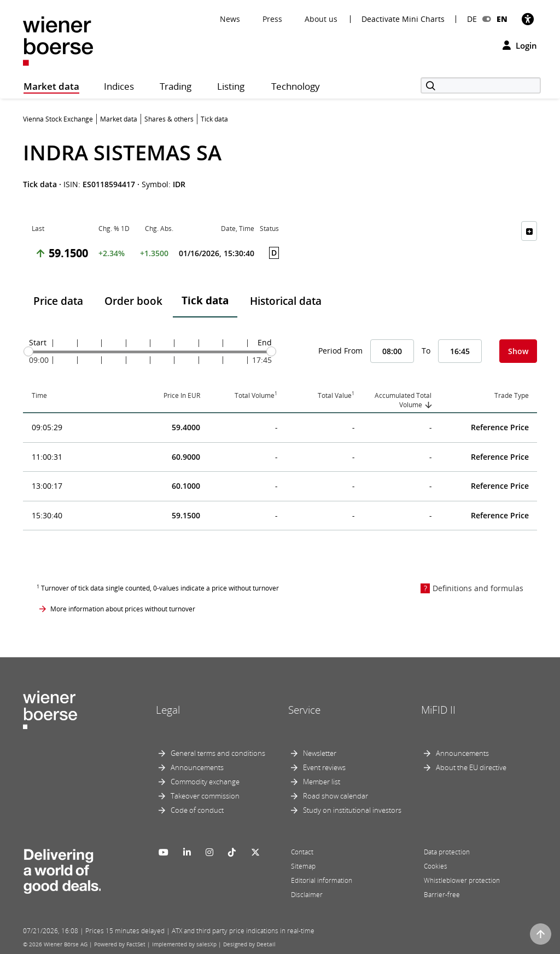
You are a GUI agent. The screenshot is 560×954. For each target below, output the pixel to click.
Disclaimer (307, 895)
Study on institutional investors (352, 810)
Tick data (205, 300)
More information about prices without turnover (123, 609)
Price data (58, 301)
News (230, 19)
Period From (340, 351)
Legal (168, 710)
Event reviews (324, 767)
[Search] (481, 85)
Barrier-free (442, 895)
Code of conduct (197, 810)
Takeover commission (205, 796)
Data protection (447, 852)
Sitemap (303, 866)
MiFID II (438, 710)
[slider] (28, 351)
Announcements (197, 767)
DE (472, 19)
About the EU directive (471, 767)
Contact (302, 852)
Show (518, 351)
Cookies (436, 866)
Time (39, 395)
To (426, 351)
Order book (133, 301)
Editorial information (322, 880)
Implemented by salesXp (184, 944)
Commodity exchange (205, 782)
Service (304, 710)
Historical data (286, 301)
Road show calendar (336, 796)
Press (272, 19)
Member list (322, 782)
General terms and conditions (218, 753)
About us (321, 19)
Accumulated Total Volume (403, 400)
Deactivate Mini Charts (403, 19)
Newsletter (320, 753)
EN (502, 19)
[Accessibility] (528, 19)
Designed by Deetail (249, 944)
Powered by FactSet (120, 944)
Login (520, 45)
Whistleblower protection (462, 880)
